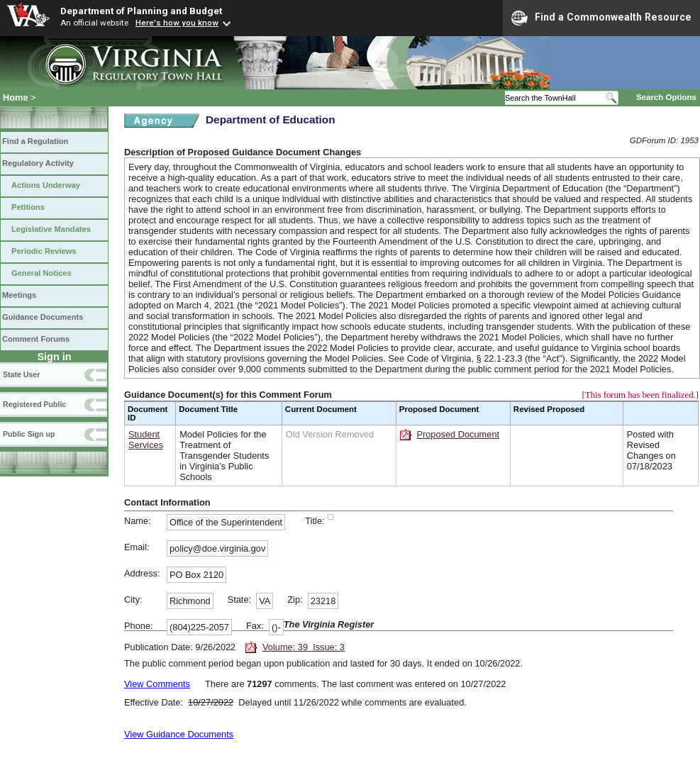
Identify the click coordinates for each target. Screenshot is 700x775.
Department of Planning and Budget (141, 11)
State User (21, 374)
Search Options (666, 97)
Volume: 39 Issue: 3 (304, 647)
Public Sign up (29, 434)
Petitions (28, 207)
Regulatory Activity (38, 163)
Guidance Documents (43, 317)
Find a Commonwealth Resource (601, 18)
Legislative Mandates (51, 229)
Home (16, 97)
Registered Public (34, 404)
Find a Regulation (35, 141)
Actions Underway (46, 185)
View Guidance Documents (179, 734)
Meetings (19, 295)
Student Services (146, 440)
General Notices (41, 273)
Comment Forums (36, 339)
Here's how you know (177, 23)
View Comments (157, 684)
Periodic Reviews (44, 251)
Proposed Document (458, 434)
